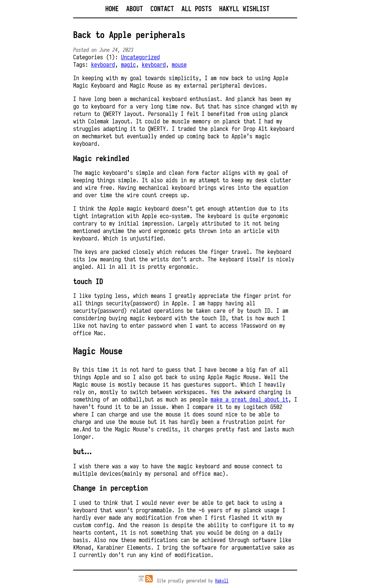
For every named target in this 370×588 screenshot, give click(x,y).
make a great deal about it (249, 399)
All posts (197, 9)
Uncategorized (140, 57)
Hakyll (222, 581)
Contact (162, 9)
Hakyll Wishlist (244, 9)
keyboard (103, 65)
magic (128, 65)
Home (112, 9)
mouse (179, 65)
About (135, 9)
